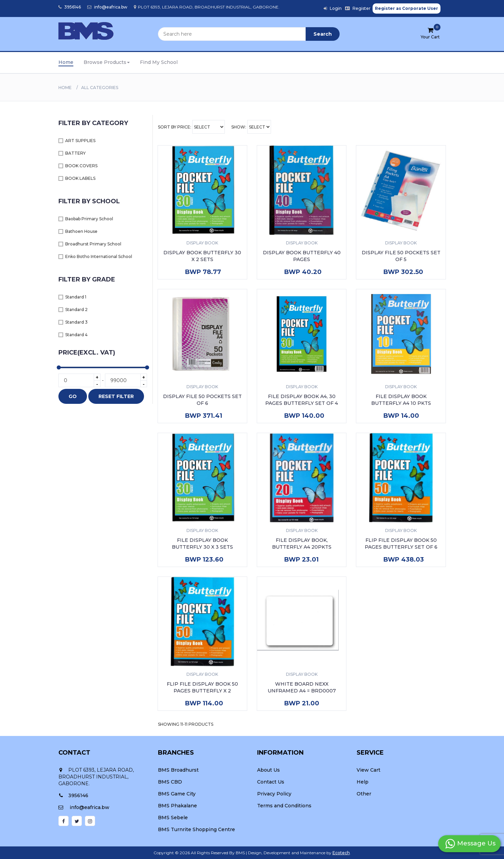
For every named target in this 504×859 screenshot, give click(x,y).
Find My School (159, 62)
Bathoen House (81, 231)
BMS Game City (177, 794)
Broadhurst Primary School (93, 244)
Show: (251, 127)
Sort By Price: (191, 127)
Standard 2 (76, 310)
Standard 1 (76, 297)
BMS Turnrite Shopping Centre (196, 829)
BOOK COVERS (81, 166)
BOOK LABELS (80, 178)
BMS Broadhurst (178, 770)
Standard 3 (76, 322)
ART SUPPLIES (80, 141)
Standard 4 (76, 335)
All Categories (100, 88)
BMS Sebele (173, 818)
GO (73, 396)
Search (323, 34)
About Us (268, 770)
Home (66, 62)
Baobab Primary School (89, 219)
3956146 (70, 7)
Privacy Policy (274, 794)
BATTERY (75, 153)
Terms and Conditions (284, 806)
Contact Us (271, 782)
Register (358, 8)
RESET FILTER (116, 396)
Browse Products (107, 62)
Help (363, 782)
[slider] (59, 367)
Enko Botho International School (99, 256)
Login (333, 8)
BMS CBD (170, 782)
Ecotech (341, 853)
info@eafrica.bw (107, 7)
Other (364, 794)
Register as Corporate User (407, 8)
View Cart (368, 770)
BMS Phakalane (177, 806)
